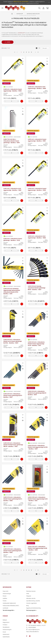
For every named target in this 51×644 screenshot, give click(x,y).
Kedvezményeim (7, 630)
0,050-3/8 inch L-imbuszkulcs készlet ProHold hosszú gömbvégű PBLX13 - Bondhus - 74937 (13, 445)
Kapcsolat (5, 591)
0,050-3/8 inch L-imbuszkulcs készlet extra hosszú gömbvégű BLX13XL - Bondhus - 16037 (13, 341)
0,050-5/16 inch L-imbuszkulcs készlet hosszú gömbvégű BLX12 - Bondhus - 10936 (13, 499)
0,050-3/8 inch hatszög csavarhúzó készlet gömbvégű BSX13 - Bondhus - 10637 (37, 288)
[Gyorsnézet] (23, 61)
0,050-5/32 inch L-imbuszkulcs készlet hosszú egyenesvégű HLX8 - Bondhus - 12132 (38, 499)
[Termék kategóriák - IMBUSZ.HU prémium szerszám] (12, 14)
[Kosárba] (22, 101)
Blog (27, 606)
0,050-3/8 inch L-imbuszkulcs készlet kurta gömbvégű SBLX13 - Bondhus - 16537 (37, 393)
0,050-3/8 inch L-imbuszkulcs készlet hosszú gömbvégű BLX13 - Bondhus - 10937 (13, 395)
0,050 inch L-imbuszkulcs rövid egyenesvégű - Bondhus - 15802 (37, 237)
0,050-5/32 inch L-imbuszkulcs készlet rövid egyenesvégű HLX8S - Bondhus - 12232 (37, 548)
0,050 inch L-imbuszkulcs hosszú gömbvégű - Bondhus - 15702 (13, 239)
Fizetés (5, 601)
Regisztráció (6, 622)
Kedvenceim (6, 634)
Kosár (4, 632)
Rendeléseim (6, 627)
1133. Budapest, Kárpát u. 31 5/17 (37, 625)
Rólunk (5, 596)
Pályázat (29, 596)
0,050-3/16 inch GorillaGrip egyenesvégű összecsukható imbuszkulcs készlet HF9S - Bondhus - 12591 (12, 291)
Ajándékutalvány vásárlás (33, 601)
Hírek (28, 594)
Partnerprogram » (31, 610)
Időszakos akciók (31, 598)
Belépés (5, 620)
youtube (30, 636)
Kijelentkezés (6, 637)
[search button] (39, 8)
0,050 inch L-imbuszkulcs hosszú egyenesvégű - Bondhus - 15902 (37, 189)
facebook (27, 636)
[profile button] (43, 8)
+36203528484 (32, 627)
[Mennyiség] (12, 101)
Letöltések (5, 608)
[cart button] (47, 8)
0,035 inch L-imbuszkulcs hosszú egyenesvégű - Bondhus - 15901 (37, 140)
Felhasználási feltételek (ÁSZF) (11, 606)
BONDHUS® (22, 33)
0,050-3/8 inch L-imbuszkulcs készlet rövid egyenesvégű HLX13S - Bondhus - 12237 (38, 447)
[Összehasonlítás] (23, 64)
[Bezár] (49, 2)
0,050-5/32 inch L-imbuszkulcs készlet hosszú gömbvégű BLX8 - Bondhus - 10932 (13, 551)
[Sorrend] (45, 48)
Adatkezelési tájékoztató (9, 603)
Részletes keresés (31, 591)
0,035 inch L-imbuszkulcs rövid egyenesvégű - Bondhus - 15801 (12, 189)
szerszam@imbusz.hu (34, 630)
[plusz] (18, 101)
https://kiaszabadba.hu (33, 632)
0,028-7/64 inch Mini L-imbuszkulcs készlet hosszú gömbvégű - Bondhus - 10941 (12, 141)
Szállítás (5, 598)
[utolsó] (38, 52)
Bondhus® (20, 14)
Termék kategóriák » (9, 610)
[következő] (35, 52)
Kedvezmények (7, 594)
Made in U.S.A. (6, 83)
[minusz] (5, 101)
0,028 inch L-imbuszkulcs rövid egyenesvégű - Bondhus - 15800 (37, 88)
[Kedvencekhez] (23, 59)
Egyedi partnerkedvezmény (34, 608)
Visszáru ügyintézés (31, 603)
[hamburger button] (2, 8)
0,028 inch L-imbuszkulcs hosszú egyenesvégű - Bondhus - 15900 (13, 90)
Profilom (5, 625)
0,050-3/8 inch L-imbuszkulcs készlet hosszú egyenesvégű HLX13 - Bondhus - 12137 (36, 344)
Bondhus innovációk (33, 14)
